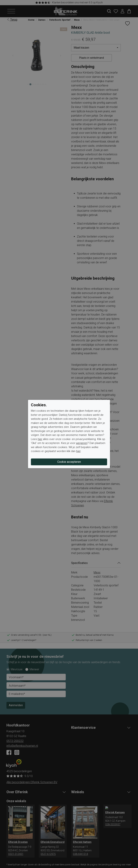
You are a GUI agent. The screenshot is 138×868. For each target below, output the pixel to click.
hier (40, 439)
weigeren (82, 443)
